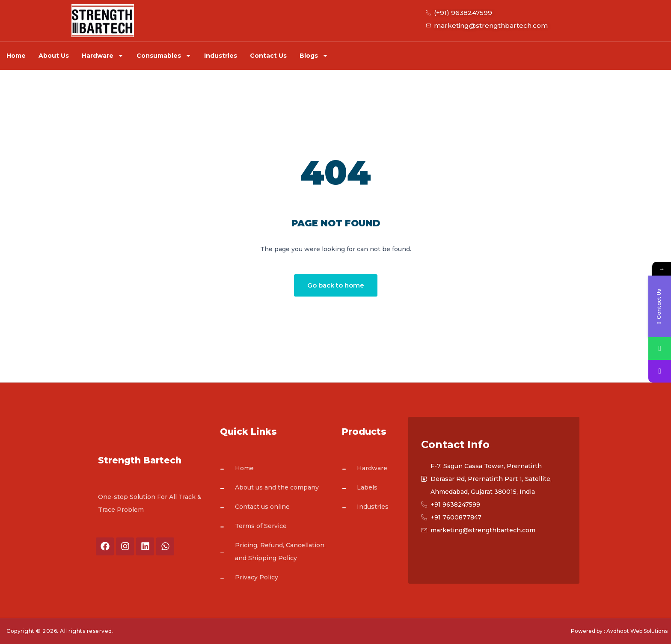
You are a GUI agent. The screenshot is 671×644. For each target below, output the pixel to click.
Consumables (164, 56)
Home (16, 56)
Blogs (314, 56)
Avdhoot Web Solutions (637, 631)
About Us (54, 56)
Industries (221, 56)
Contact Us (268, 56)
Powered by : (588, 631)
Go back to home (336, 285)
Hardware (103, 56)
